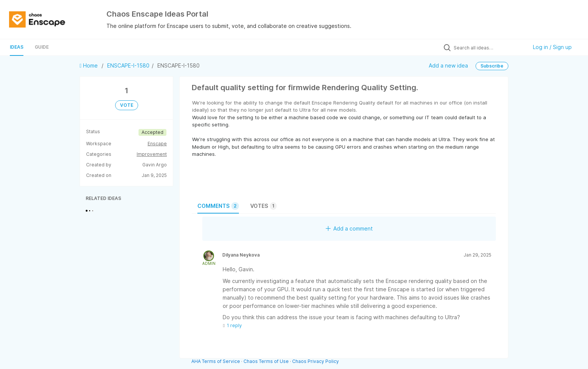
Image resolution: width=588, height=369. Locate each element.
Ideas (17, 47)
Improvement (152, 154)
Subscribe (492, 66)
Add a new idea (448, 65)
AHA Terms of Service (216, 361)
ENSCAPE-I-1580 (128, 65)
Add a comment (349, 228)
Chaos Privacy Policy (316, 361)
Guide (42, 47)
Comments (218, 206)
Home (89, 65)
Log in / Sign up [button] (552, 47)
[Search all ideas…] (489, 48)
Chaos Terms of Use (266, 361)
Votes (263, 206)
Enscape (157, 144)
